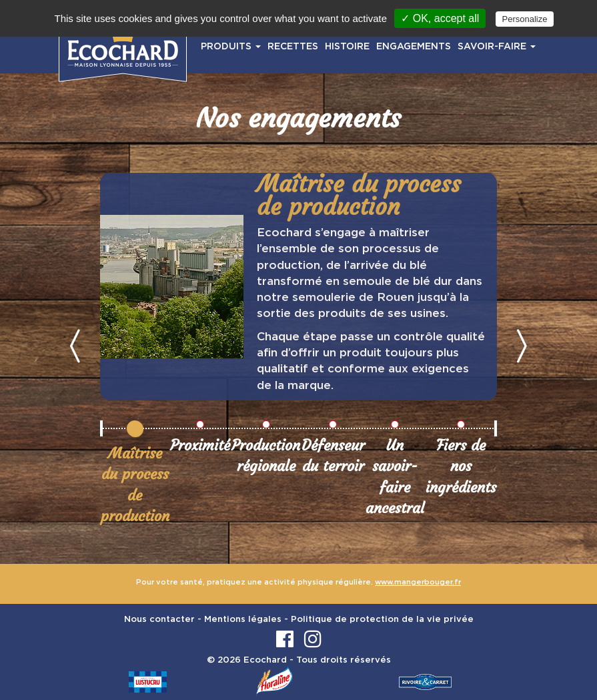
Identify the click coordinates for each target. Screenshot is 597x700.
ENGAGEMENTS (414, 47)
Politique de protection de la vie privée (382, 620)
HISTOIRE (347, 47)
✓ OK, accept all (440, 18)
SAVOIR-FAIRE (497, 47)
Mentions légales (243, 620)
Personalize (525, 19)
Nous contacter (159, 620)
